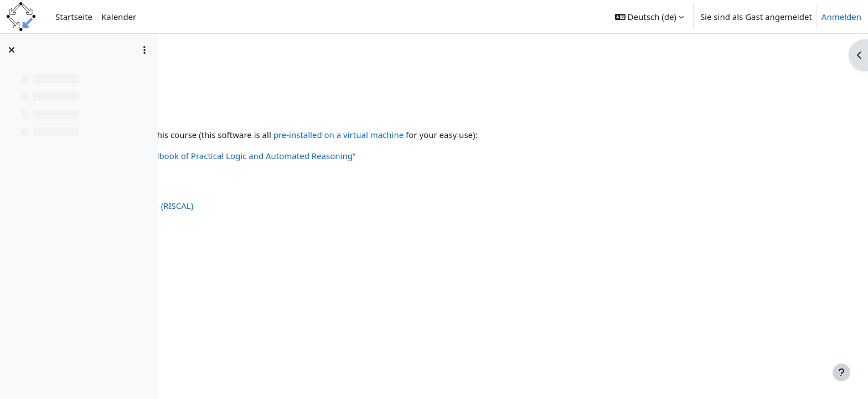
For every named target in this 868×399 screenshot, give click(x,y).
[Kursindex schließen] (12, 50)
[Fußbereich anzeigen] (841, 372)
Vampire (213, 255)
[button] (649, 17)
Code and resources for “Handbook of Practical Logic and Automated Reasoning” (354, 156)
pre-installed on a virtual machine (493, 135)
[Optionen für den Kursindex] (144, 50)
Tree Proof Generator (238, 231)
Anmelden (841, 17)
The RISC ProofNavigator (245, 218)
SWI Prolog (218, 243)
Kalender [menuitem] (119, 17)
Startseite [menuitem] (74, 17)
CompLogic (201, 70)
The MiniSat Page (231, 181)
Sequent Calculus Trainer (245, 168)
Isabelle (212, 268)
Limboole (215, 193)
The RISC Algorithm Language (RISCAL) (273, 206)
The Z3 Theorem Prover (242, 280)
